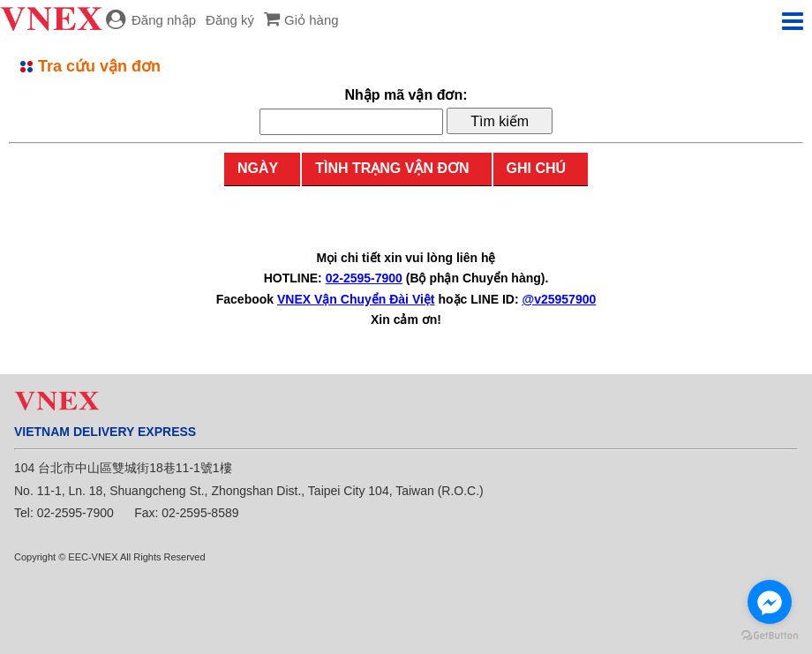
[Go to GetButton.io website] (770, 636)
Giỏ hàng (312, 20)
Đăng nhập (164, 20)
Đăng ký (230, 20)
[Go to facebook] (770, 602)
